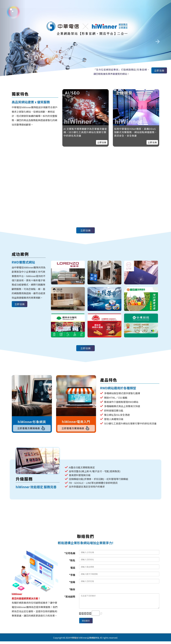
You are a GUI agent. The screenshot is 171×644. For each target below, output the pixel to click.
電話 (73, 569)
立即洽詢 (158, 71)
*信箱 (72, 583)
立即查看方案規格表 (32, 429)
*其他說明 (70, 598)
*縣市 (72, 591)
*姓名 (72, 562)
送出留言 (87, 623)
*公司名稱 (70, 554)
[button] (13, 41)
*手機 (72, 576)
